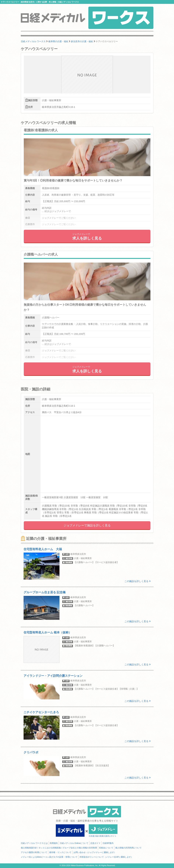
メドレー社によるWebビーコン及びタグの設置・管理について (49, 857)
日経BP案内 (108, 843)
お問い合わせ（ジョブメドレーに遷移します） (95, 852)
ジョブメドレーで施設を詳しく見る (87, 525)
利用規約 (54, 843)
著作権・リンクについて (60, 852)
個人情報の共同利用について (128, 848)
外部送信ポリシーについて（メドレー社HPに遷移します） (106, 857)
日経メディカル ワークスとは (34, 843)
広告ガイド (95, 843)
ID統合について (106, 848)
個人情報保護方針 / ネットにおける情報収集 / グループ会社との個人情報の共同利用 (59, 848)
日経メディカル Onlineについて (74, 843)
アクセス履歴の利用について (34, 852)
